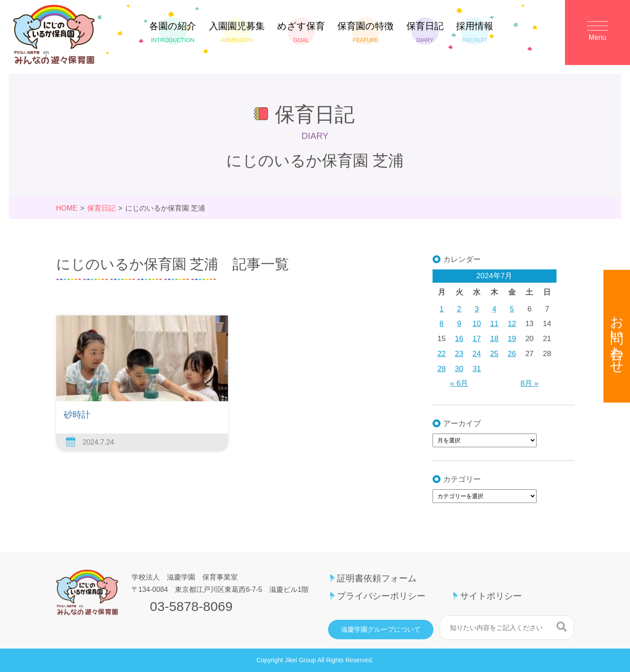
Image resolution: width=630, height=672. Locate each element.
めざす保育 (301, 32)
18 (494, 339)
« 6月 (459, 383)
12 (512, 324)
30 (459, 369)
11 (494, 324)
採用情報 (475, 32)
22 (442, 354)
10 (477, 324)
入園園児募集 (237, 32)
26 (512, 354)
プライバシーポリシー (381, 596)
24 (477, 354)
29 (442, 369)
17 (477, 339)
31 (477, 369)
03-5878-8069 (191, 607)
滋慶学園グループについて (381, 630)
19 (512, 339)
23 (459, 354)
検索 (562, 626)
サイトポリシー (491, 596)
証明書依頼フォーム (377, 578)
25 (494, 354)
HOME (67, 208)
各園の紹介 (173, 32)
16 (459, 339)
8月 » (530, 383)
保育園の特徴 (365, 32)
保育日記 (425, 32)
